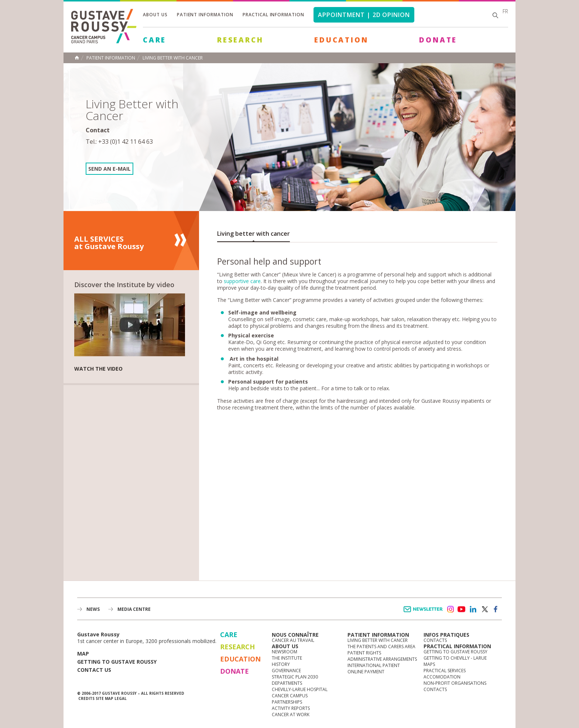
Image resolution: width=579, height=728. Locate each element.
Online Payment (366, 672)
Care (155, 40)
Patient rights (364, 653)
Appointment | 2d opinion (364, 15)
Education (341, 40)
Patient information (205, 15)
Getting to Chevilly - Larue (455, 658)
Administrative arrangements (382, 659)
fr (505, 11)
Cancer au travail (293, 640)
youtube (462, 609)
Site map (105, 698)
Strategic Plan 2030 (295, 677)
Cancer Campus (290, 696)
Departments (287, 683)
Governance (286, 671)
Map (83, 654)
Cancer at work (291, 715)
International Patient (374, 665)
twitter (484, 609)
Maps (429, 664)
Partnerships (287, 702)
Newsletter (424, 613)
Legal (121, 698)
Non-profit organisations (455, 683)
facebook (496, 609)
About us (155, 15)
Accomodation (442, 677)
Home (77, 58)
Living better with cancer (253, 234)
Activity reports (291, 708)
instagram (450, 609)
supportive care (242, 281)
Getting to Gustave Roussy (117, 662)
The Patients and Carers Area (381, 647)
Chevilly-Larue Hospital (300, 689)
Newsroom (285, 652)
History (281, 664)
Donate (438, 40)
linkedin (473, 609)
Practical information (273, 15)
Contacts (435, 640)
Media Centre (134, 609)
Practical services (445, 671)
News (93, 609)
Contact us (94, 670)
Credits (86, 698)
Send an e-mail (109, 169)
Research (240, 40)
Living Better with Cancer (173, 58)
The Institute (287, 658)
